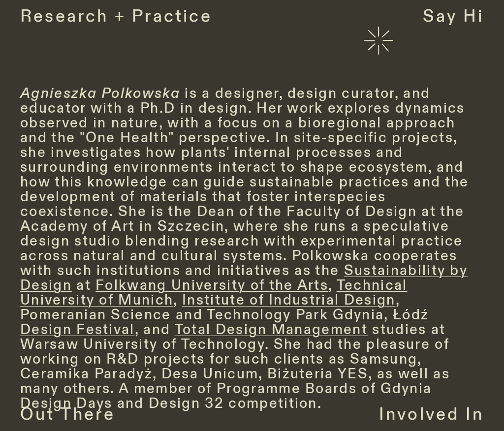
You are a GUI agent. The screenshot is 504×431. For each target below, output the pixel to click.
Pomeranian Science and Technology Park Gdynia (202, 315)
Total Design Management (271, 330)
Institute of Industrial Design (289, 300)
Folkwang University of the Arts (212, 285)
